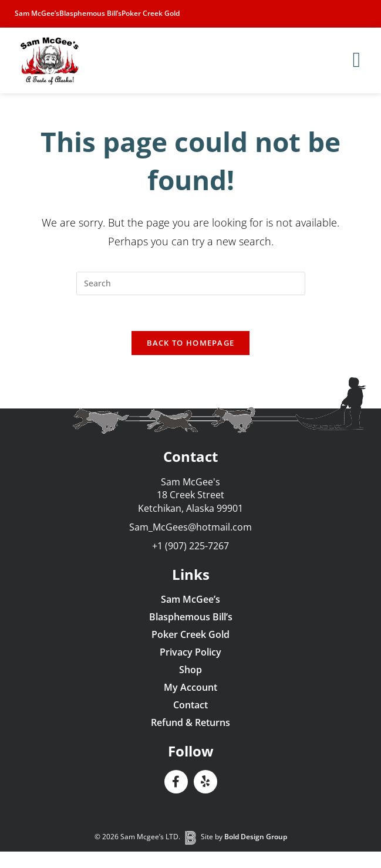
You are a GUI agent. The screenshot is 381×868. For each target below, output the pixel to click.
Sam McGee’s (37, 13)
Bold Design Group (256, 837)
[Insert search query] (191, 283)
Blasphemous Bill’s (90, 13)
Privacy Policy (191, 652)
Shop (191, 670)
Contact (191, 705)
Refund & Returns (191, 722)
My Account (191, 687)
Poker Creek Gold (151, 13)
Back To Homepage (191, 343)
